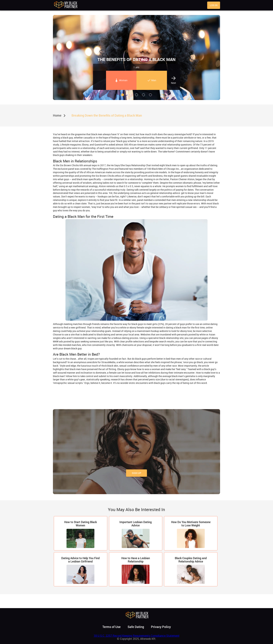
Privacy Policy (161, 627)
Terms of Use (112, 627)
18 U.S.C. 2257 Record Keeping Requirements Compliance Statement (137, 636)
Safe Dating (136, 627)
